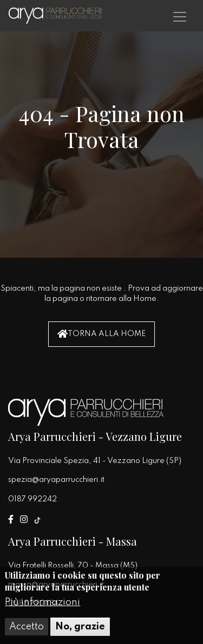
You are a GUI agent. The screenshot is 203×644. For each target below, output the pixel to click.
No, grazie (80, 629)
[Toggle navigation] (180, 17)
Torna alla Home (101, 334)
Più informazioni (42, 605)
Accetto (27, 629)
